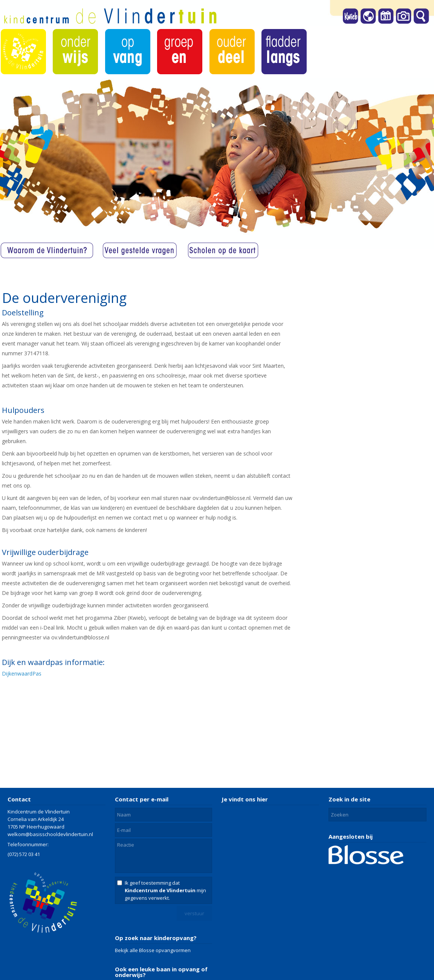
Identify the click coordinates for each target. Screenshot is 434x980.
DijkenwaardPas (22, 673)
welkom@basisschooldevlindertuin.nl (50, 834)
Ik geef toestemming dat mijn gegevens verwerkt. (165, 890)
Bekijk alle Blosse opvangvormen (153, 950)
